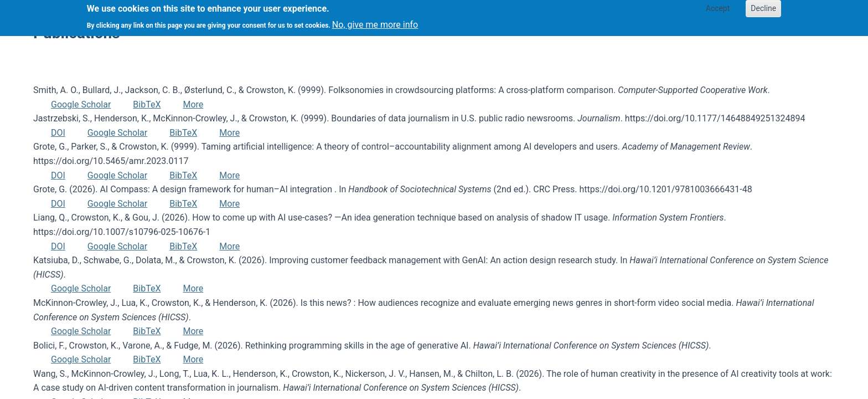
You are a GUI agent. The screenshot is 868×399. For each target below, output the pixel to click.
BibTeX (147, 104)
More (193, 104)
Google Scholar (81, 104)
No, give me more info (375, 21)
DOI (58, 133)
